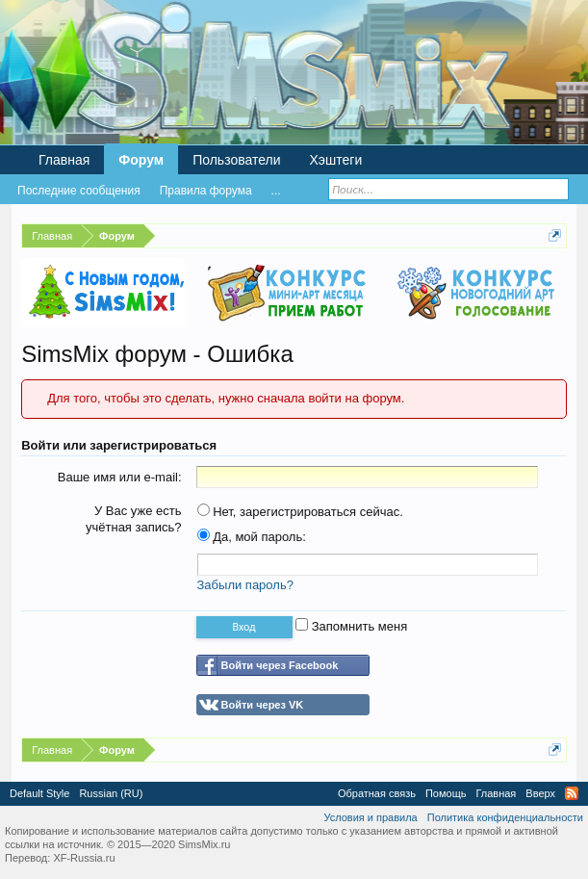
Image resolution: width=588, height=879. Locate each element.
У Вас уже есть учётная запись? (134, 519)
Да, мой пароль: (252, 537)
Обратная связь (377, 793)
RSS (572, 793)
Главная (64, 160)
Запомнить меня (351, 626)
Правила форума (206, 191)
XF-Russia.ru (84, 858)
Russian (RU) (111, 793)
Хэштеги (336, 160)
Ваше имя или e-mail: (120, 477)
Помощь (446, 793)
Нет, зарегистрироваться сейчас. (300, 512)
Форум (141, 160)
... (276, 191)
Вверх (540, 793)
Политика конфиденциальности (505, 817)
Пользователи (236, 160)
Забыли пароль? (245, 585)
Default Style (39, 793)
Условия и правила (370, 817)
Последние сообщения (79, 191)
